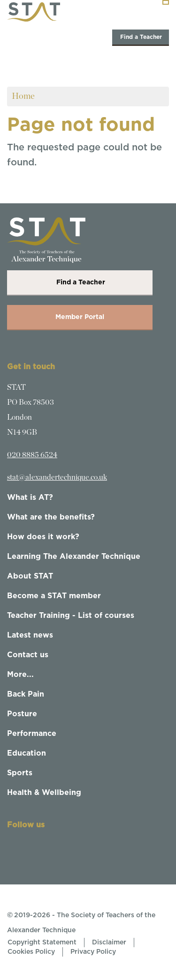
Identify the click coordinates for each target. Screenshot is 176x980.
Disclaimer (109, 943)
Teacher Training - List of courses (71, 616)
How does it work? (43, 537)
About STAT (30, 576)
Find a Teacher (141, 37)
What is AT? (30, 497)
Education (27, 753)
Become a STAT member (54, 596)
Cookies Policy (31, 952)
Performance (32, 734)
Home (23, 96)
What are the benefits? (51, 517)
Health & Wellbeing (44, 793)
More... (20, 675)
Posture (22, 714)
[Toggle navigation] (166, 2)
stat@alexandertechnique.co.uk (57, 477)
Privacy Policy (93, 952)
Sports (20, 773)
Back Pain (26, 694)
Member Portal (80, 317)
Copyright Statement (42, 943)
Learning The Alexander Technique (74, 557)
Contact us (28, 655)
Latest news (30, 635)
